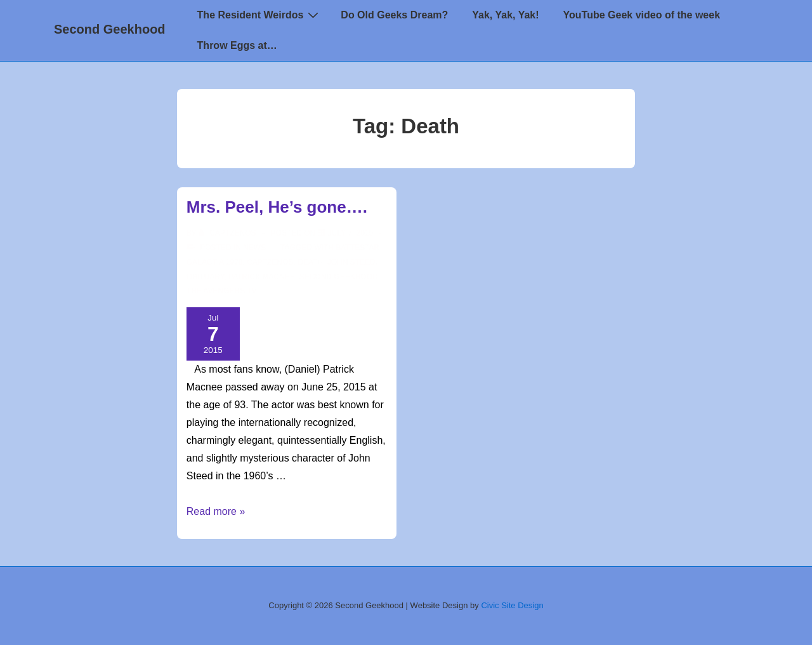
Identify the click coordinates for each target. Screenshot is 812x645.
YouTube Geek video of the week (642, 15)
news (254, 248)
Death (310, 262)
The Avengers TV (222, 291)
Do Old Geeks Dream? (394, 15)
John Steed (351, 262)
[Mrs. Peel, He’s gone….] (351, 233)
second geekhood (339, 277)
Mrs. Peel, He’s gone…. (277, 207)
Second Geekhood (110, 29)
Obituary (206, 277)
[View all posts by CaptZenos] (228, 233)
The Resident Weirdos (260, 15)
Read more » (216, 511)
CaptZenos (270, 262)
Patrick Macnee (262, 277)
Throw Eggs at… (237, 45)
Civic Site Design (512, 605)
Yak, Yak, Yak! (505, 15)
